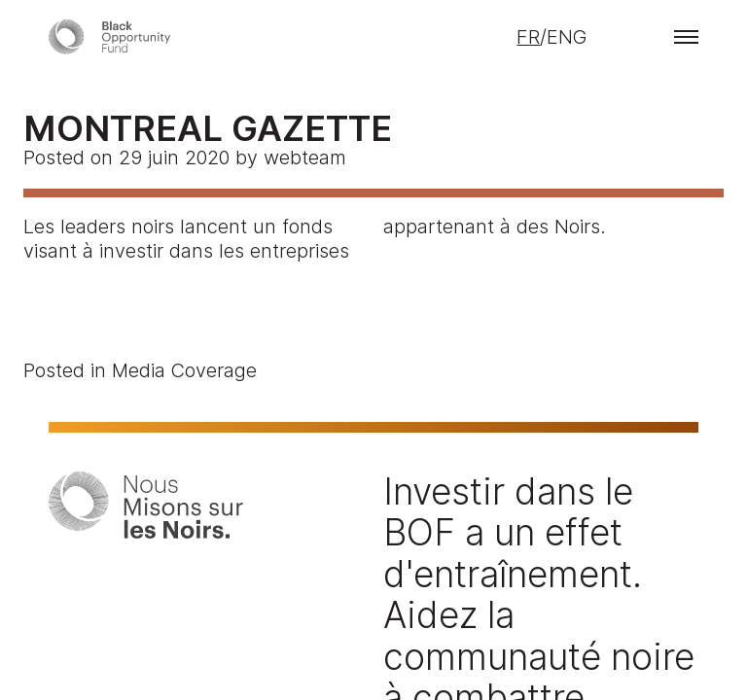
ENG (567, 37)
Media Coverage (184, 370)
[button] (686, 37)
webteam (305, 157)
